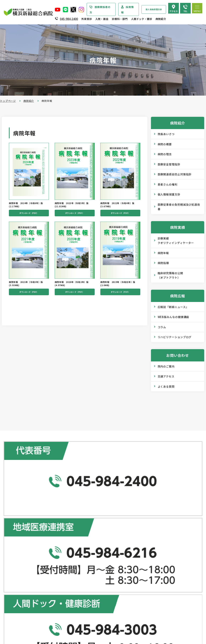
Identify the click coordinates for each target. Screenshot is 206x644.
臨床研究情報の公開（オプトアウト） (170, 275)
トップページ (8, 101)
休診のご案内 (82, 537)
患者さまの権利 (16, 575)
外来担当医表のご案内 (88, 530)
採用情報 (127, 10)
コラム (162, 327)
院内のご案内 (166, 366)
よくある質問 (166, 386)
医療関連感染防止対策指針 (175, 174)
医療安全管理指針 (169, 164)
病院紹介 (161, 19)
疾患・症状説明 (16, 523)
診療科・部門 (120, 19)
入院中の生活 (82, 596)
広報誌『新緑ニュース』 (173, 307)
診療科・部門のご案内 (19, 516)
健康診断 (146, 522)
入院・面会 (102, 19)
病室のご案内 (82, 603)
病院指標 (163, 263)
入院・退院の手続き (86, 589)
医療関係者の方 (100, 10)
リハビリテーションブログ (175, 337)
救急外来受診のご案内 (88, 544)
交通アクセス (166, 376)
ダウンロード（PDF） (29, 215)
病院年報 (163, 253)
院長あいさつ (166, 134)
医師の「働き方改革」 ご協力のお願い (97, 572)
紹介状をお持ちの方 (86, 523)
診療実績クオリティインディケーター (176, 241)
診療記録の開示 (84, 565)
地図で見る (68, 483)
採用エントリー (150, 614)
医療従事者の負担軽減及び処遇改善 (179, 207)
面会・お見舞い (84, 617)
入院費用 (80, 610)
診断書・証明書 (84, 558)
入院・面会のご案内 (85, 582)
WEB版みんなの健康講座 (174, 317)
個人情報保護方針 (154, 9)
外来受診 (87, 19)
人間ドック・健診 (142, 19)
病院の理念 (165, 154)
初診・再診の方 (84, 515)
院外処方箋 (81, 551)
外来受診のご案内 (83, 508)
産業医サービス (150, 529)
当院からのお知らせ (17, 508)
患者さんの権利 (168, 184)
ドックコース (148, 508)
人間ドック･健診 (148, 501)
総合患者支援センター (86, 501)
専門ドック (147, 515)
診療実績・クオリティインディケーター (31, 605)
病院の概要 (165, 144)
